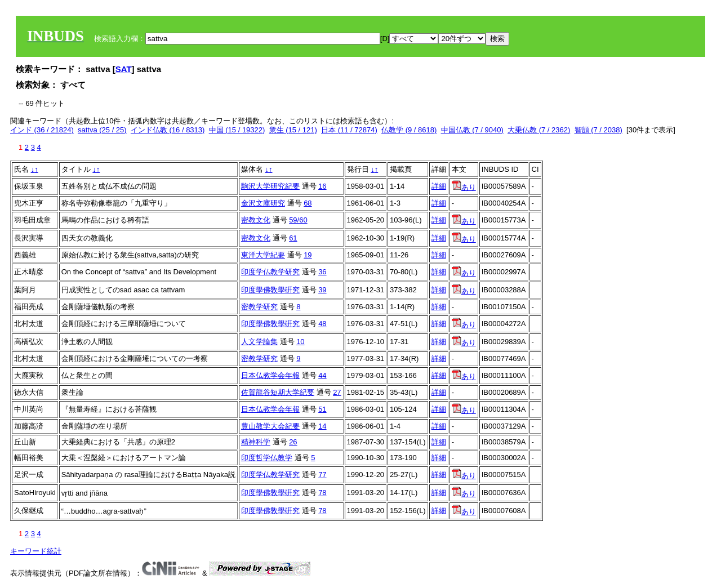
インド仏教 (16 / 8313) (168, 130)
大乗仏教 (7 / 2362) (539, 130)
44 (322, 375)
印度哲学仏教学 (267, 458)
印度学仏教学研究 (270, 272)
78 (322, 493)
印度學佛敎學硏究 (270, 290)
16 (322, 186)
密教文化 (256, 220)
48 (322, 324)
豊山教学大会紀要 (270, 426)
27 (337, 392)
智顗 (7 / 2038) (598, 130)
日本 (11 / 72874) (349, 130)
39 (322, 290)
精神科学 (256, 442)
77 (322, 475)
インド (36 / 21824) (42, 130)
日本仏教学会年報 (270, 375)
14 (322, 426)
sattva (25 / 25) (102, 130)
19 (308, 255)
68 (308, 203)
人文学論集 (259, 342)
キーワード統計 (36, 551)
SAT (124, 69)
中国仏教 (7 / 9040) (472, 130)
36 (322, 272)
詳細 (439, 186)
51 (322, 409)
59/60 (298, 220)
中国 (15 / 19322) (237, 130)
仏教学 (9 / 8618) (409, 130)
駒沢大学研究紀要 (270, 186)
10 (300, 342)
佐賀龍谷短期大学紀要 (278, 392)
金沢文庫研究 (263, 203)
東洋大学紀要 (263, 255)
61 (293, 238)
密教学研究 (259, 307)
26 (293, 442)
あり (464, 187)
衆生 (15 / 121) (293, 130)
